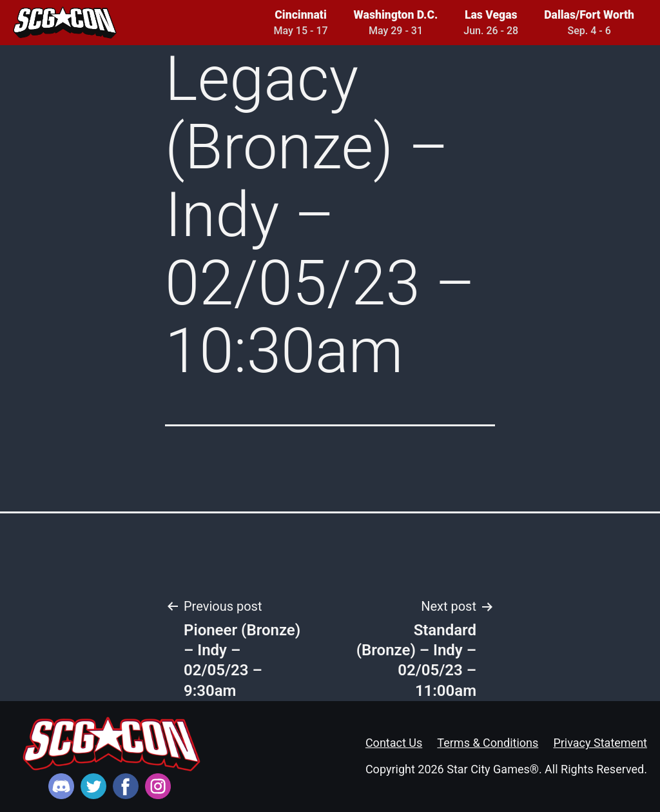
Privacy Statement (600, 743)
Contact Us (394, 743)
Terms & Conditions (488, 743)
